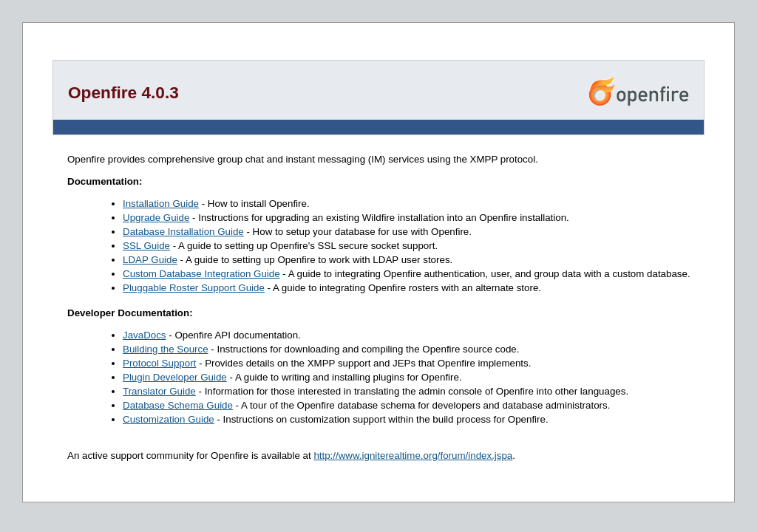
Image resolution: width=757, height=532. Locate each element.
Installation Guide (161, 204)
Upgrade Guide (156, 218)
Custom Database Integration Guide (201, 274)
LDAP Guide (150, 260)
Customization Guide (169, 419)
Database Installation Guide (183, 232)
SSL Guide (146, 246)
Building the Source (166, 349)
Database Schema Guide (178, 405)
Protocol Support (159, 363)
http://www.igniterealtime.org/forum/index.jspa (413, 456)
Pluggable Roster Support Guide (194, 288)
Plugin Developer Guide (175, 377)
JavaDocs (145, 335)
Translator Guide (159, 391)
